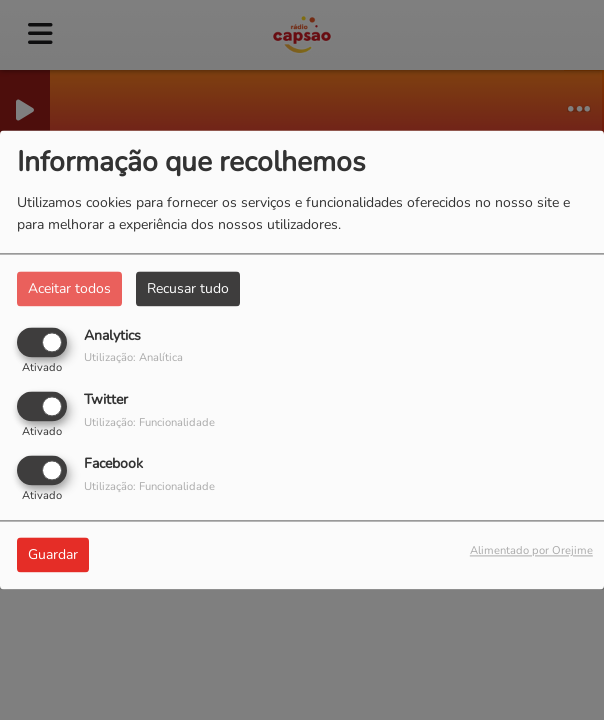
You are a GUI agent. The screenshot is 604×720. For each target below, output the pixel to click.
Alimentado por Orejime (531, 551)
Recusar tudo (188, 288)
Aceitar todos (69, 288)
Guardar (53, 555)
